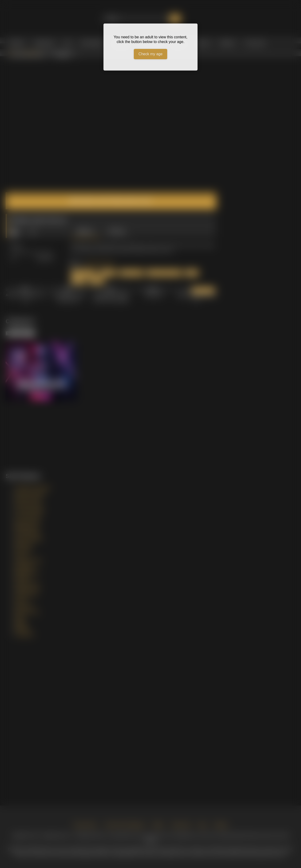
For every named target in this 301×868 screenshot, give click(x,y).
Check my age (150, 54)
